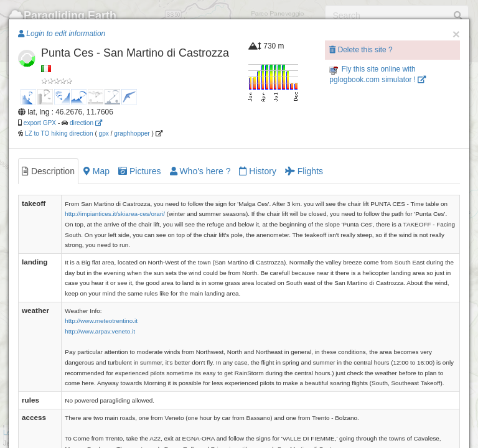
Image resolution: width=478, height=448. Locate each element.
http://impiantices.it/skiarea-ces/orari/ (115, 214)
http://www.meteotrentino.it (101, 321)
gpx (104, 133)
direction (86, 123)
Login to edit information (62, 34)
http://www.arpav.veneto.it (100, 331)
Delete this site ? (361, 50)
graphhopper (132, 133)
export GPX (40, 123)
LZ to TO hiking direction (58, 133)
